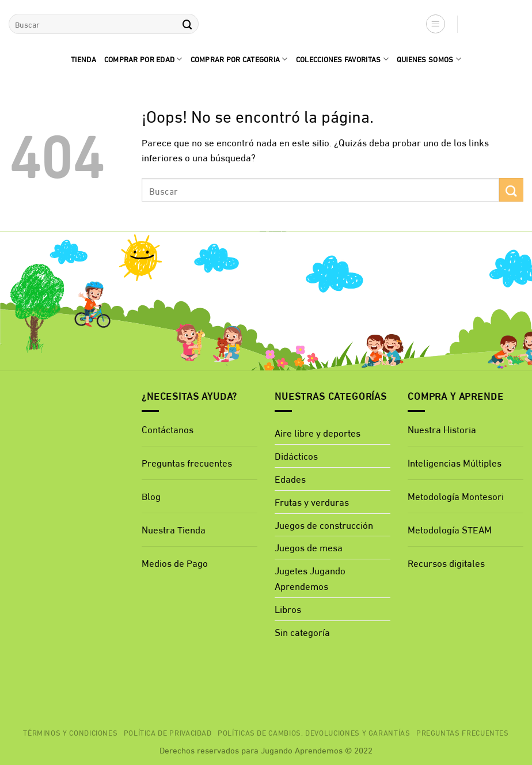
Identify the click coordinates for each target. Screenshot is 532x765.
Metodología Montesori (456, 496)
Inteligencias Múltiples (455, 462)
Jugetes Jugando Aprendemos (310, 578)
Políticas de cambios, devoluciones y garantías (314, 732)
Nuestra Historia (442, 429)
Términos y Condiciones (70, 732)
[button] (436, 24)
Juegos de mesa (309, 547)
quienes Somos (429, 59)
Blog (151, 496)
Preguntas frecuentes (187, 462)
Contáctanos (168, 429)
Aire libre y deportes (318, 432)
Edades (290, 478)
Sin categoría (302, 632)
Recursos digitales (447, 563)
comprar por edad (143, 59)
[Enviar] (187, 24)
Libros (288, 609)
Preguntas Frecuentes (463, 732)
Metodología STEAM (450, 529)
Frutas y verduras (312, 501)
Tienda (83, 59)
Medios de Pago (175, 563)
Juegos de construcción (324, 524)
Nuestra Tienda (174, 529)
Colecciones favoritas (342, 59)
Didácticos (296, 455)
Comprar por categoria (239, 59)
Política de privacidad (168, 732)
